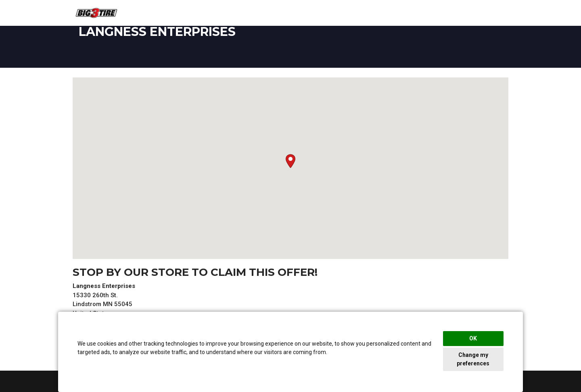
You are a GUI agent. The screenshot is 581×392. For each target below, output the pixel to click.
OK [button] (473, 338)
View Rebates (486, 14)
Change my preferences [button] (473, 359)
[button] (290, 161)
